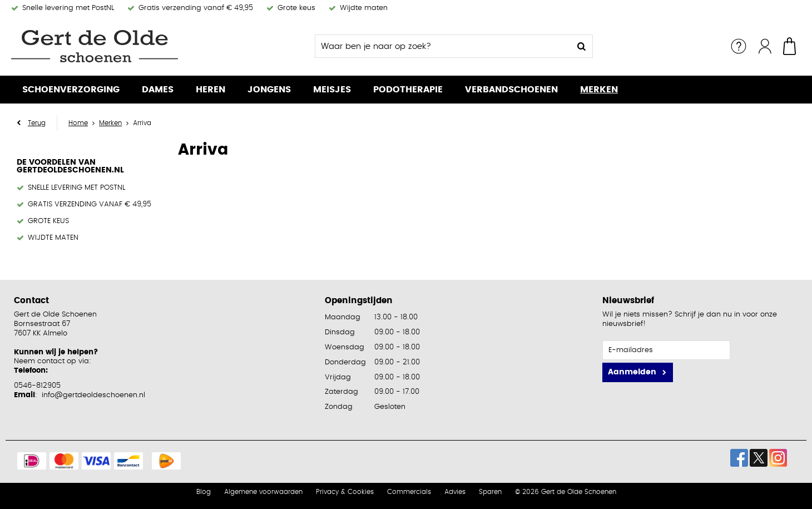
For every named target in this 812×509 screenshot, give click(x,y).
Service (739, 46)
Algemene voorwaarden (263, 492)
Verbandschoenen (511, 90)
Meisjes (332, 90)
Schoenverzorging (71, 90)
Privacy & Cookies (345, 492)
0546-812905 (37, 386)
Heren (211, 90)
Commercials (409, 492)
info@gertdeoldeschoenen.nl (93, 395)
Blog (204, 492)
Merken (599, 90)
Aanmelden (632, 372)
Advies (455, 492)
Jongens (269, 90)
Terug (37, 123)
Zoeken (581, 46)
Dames (158, 90)
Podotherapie (408, 90)
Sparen (490, 492)
